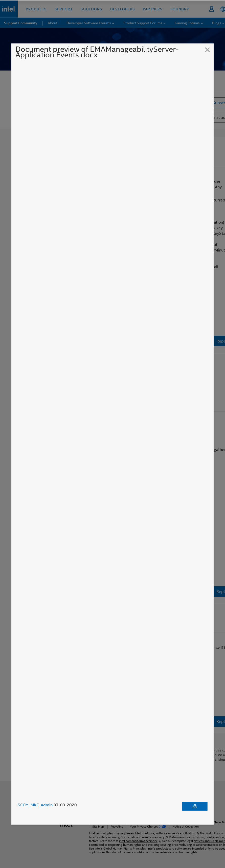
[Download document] (195, 806)
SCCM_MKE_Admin (35, 805)
